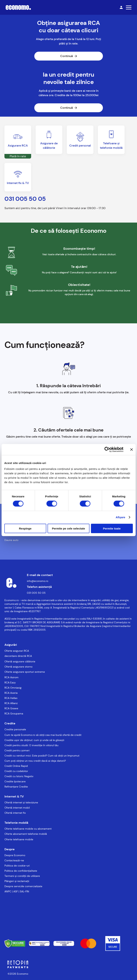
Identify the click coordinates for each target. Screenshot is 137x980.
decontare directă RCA (18, 656)
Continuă (69, 56)
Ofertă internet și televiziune (21, 802)
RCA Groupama (14, 713)
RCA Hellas (11, 698)
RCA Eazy (10, 682)
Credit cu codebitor (16, 771)
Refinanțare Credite (16, 787)
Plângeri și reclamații (17, 881)
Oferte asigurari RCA (17, 651)
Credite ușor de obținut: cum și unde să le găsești (34, 740)
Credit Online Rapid (16, 766)
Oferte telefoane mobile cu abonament (28, 829)
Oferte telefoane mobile (19, 839)
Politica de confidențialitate (21, 871)
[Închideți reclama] (131, 450)
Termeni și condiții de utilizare (22, 876)
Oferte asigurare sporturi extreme (25, 672)
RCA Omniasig (13, 688)
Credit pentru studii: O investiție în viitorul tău (31, 745)
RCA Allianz (11, 703)
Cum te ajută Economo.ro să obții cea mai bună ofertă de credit (43, 735)
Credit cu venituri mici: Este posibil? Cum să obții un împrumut (42, 756)
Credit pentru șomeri (17, 750)
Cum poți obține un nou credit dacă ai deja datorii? (35, 761)
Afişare (121, 517)
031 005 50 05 (36, 593)
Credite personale (15, 729)
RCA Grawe (11, 708)
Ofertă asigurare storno (18, 667)
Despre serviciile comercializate (23, 886)
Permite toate (112, 528)
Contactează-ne (14, 860)
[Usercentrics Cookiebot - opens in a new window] (107, 450)
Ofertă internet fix (15, 813)
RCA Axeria (11, 693)
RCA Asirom (11, 677)
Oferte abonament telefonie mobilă (26, 834)
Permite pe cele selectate (68, 528)
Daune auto (11, 540)
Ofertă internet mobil (17, 808)
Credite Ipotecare (15, 781)
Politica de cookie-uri (17, 866)
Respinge (25, 528)
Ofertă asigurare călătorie (20, 661)
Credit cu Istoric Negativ (19, 776)
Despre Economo (15, 855)
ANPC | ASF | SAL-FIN (17, 891)
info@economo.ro (38, 581)
